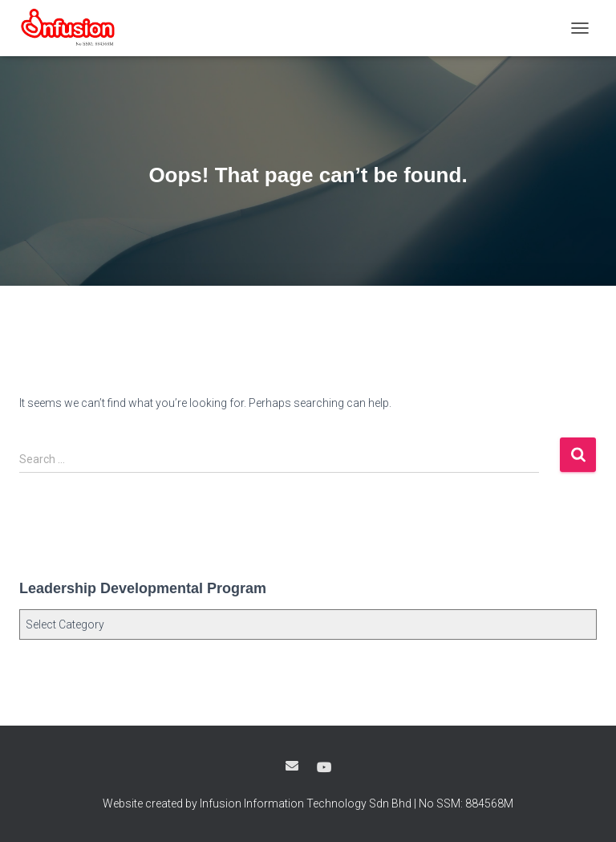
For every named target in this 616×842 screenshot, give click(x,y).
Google (292, 766)
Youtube (324, 768)
